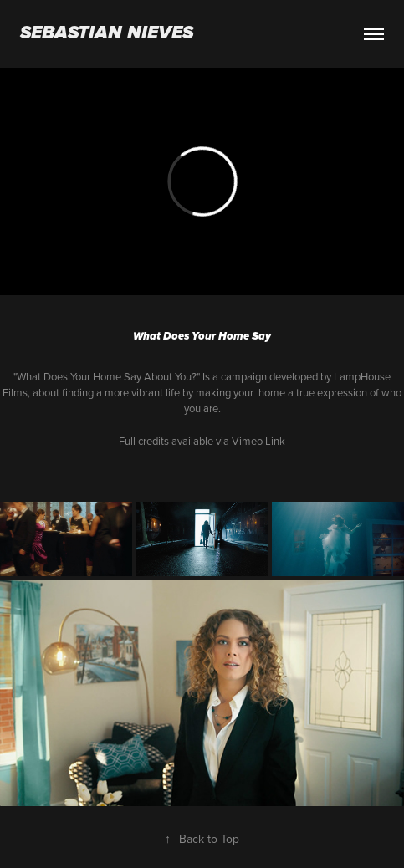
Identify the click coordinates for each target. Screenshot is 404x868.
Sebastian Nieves (107, 34)
